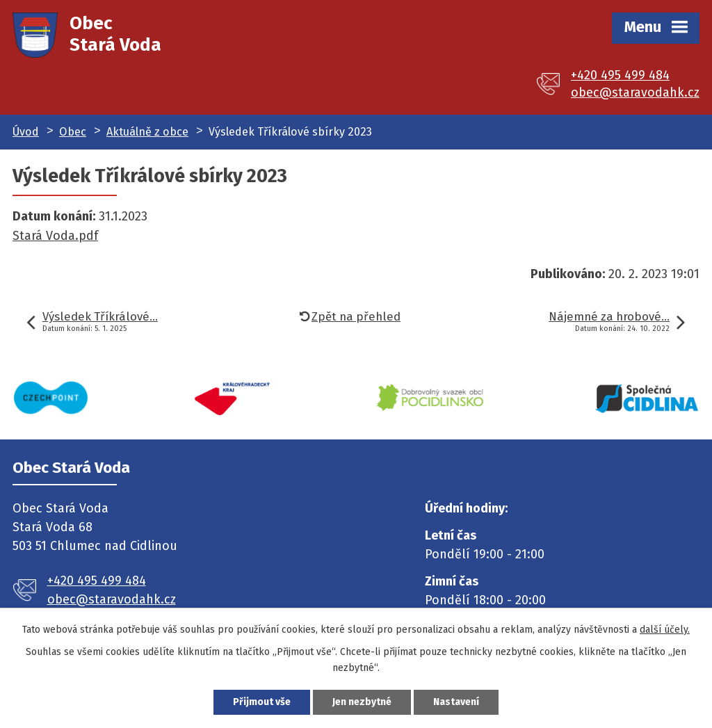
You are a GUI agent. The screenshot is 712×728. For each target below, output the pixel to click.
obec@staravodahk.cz (635, 92)
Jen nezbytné (362, 702)
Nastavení (456, 702)
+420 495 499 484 (620, 75)
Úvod (26, 132)
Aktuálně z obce (147, 132)
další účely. (665, 630)
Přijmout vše (262, 702)
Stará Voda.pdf (55, 236)
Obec (73, 132)
